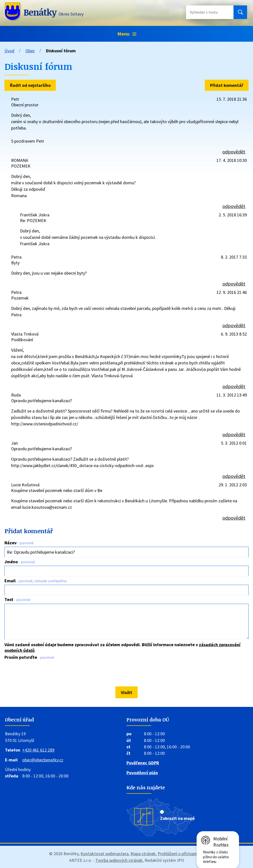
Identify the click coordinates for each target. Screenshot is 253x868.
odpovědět (234, 152)
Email (36, 581)
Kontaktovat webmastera (105, 854)
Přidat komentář (227, 85)
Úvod (9, 51)
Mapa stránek (143, 854)
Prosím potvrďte (29, 657)
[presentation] (41, 673)
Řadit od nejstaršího (30, 85)
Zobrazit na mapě (177, 818)
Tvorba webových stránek (119, 860)
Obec (30, 51)
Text (17, 599)
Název (19, 543)
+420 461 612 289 (38, 750)
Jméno (20, 562)
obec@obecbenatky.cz (43, 760)
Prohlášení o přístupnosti (181, 854)
